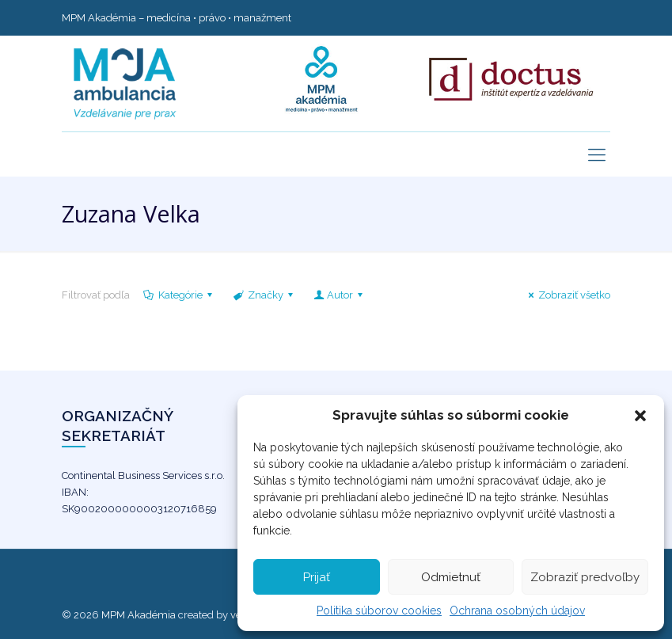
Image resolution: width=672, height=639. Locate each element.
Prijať (317, 577)
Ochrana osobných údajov (517, 610)
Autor (339, 295)
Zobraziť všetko (567, 295)
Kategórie (179, 295)
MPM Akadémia (139, 615)
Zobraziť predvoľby (585, 577)
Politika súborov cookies (379, 610)
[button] (640, 416)
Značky (264, 295)
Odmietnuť (451, 577)
